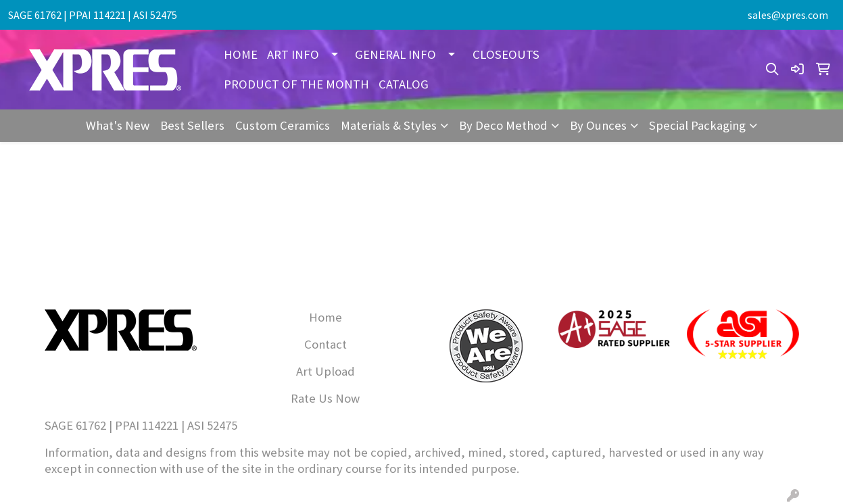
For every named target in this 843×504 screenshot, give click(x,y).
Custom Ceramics (283, 125)
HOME (241, 54)
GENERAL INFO (395, 54)
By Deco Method (503, 125)
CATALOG (404, 84)
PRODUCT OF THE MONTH (296, 84)
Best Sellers (192, 125)
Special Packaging (697, 125)
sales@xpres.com (788, 15)
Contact (326, 344)
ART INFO (293, 54)
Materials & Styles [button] (389, 125)
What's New (118, 125)
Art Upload (326, 371)
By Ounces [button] (598, 125)
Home (326, 317)
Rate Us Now (325, 398)
